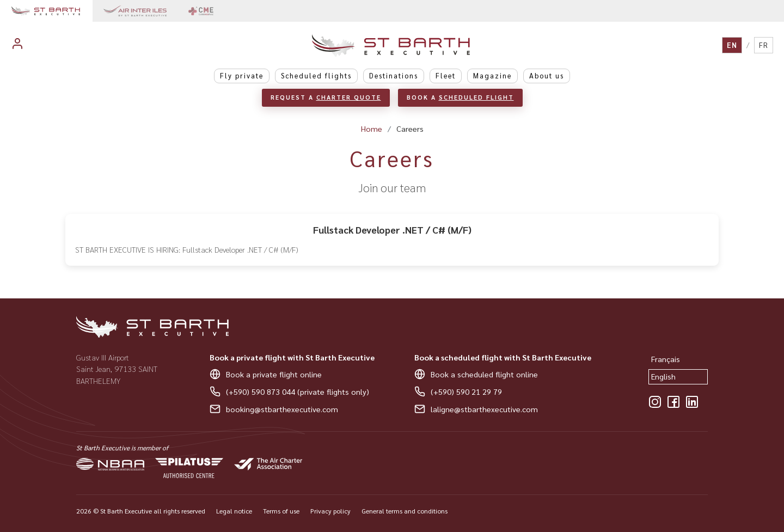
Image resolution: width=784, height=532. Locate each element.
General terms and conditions (405, 511)
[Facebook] (673, 402)
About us (547, 75)
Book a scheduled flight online (484, 374)
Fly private (242, 75)
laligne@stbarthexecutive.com (484, 409)
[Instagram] (655, 402)
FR (764, 45)
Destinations (394, 75)
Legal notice (234, 511)
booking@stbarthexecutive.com (282, 409)
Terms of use (281, 511)
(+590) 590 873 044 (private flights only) (298, 392)
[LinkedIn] (692, 402)
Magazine (492, 75)
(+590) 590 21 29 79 (466, 392)
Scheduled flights (316, 75)
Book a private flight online (274, 374)
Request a (326, 97)
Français (666, 359)
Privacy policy (330, 511)
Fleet (446, 75)
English (663, 376)
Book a (460, 97)
